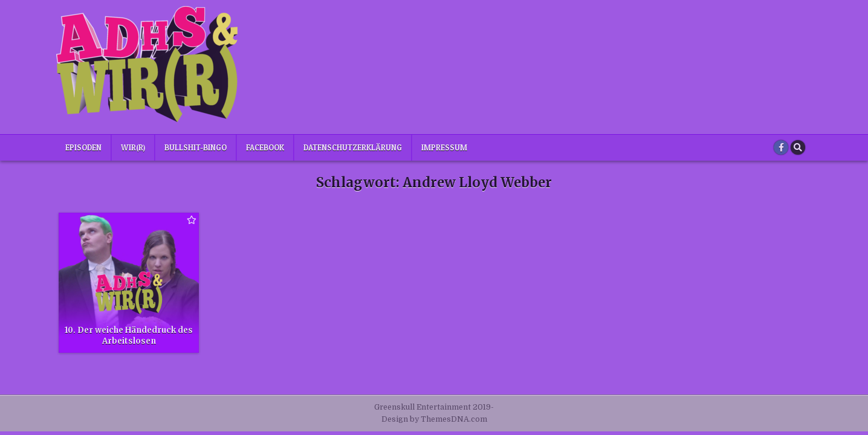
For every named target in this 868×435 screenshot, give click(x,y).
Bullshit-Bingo (196, 147)
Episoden (83, 147)
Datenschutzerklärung (353, 147)
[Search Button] (798, 147)
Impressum (444, 147)
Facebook (265, 147)
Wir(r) (133, 147)
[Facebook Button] (781, 147)
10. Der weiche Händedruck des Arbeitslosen (129, 336)
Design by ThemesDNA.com (434, 419)
